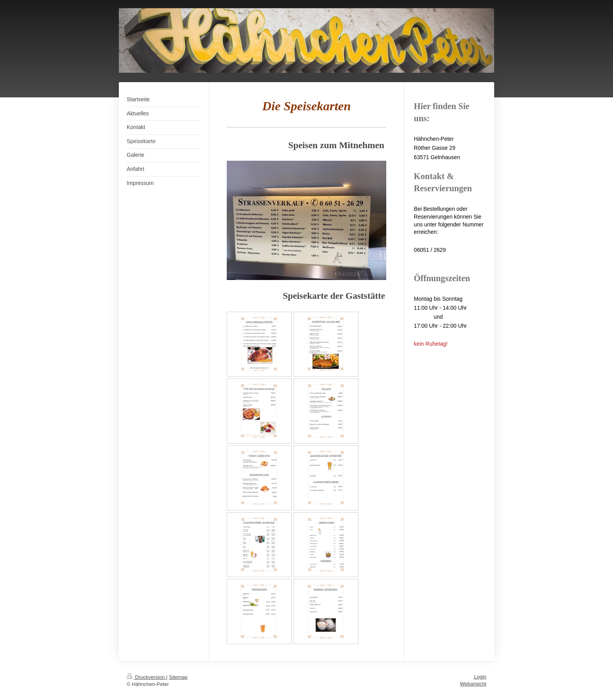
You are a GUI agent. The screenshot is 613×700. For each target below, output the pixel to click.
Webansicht (473, 684)
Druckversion (146, 677)
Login (480, 677)
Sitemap (178, 677)
